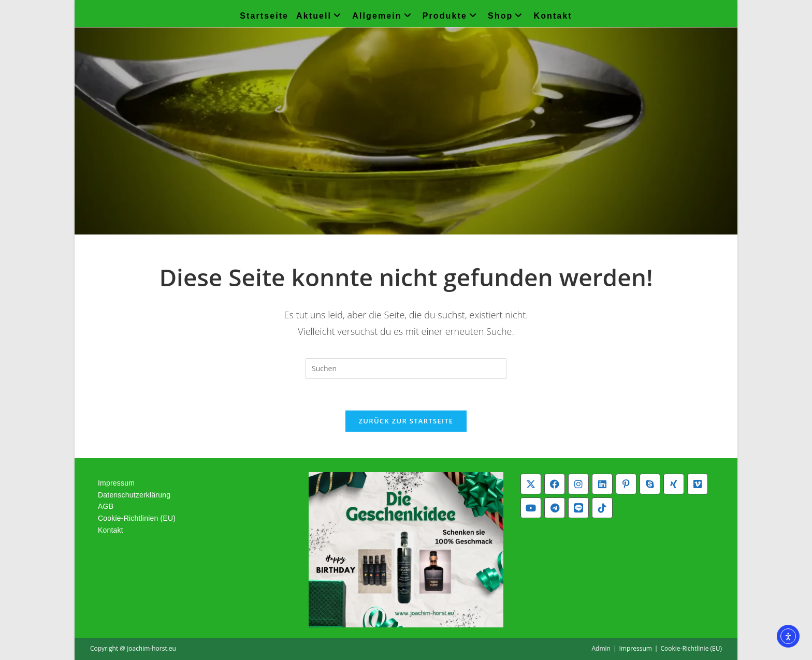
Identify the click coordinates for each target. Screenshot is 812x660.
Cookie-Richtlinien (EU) (137, 518)
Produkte (451, 16)
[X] (531, 484)
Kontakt (553, 16)
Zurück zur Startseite (406, 421)
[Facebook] (555, 484)
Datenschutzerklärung (134, 495)
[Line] (578, 508)
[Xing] (674, 484)
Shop (507, 16)
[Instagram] (578, 484)
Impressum (116, 483)
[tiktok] (602, 508)
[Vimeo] (698, 484)
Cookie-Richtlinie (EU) (691, 648)
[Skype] (650, 484)
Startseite (264, 16)
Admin (601, 648)
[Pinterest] (626, 484)
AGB (106, 506)
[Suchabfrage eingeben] (406, 369)
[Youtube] (531, 508)
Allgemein (383, 16)
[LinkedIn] (602, 484)
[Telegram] (555, 508)
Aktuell (320, 16)
